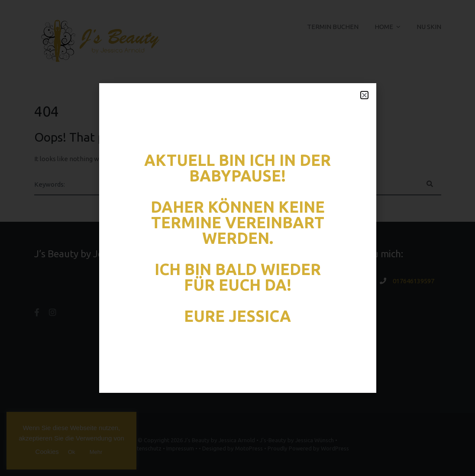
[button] (364, 95)
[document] (237, 238)
